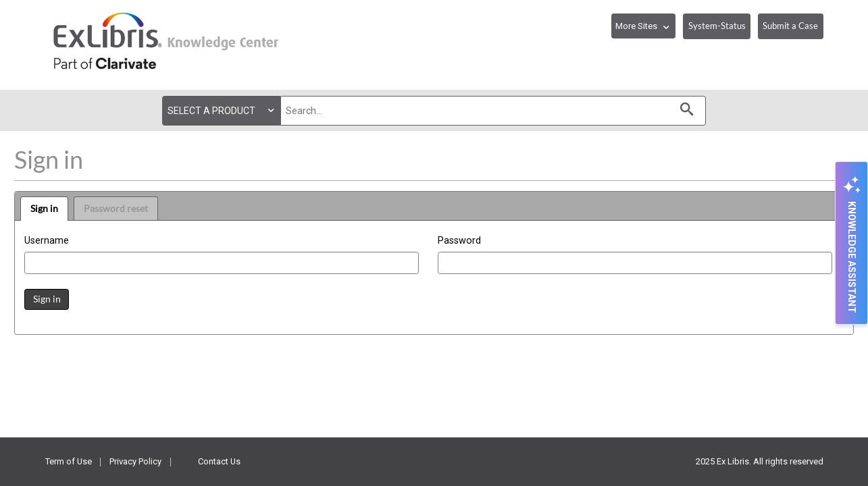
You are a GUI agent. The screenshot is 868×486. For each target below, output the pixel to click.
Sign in (44, 208)
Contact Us (219, 461)
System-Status (717, 26)
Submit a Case (790, 26)
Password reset (116, 208)
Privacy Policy (135, 461)
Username (47, 241)
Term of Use (69, 461)
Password (459, 241)
